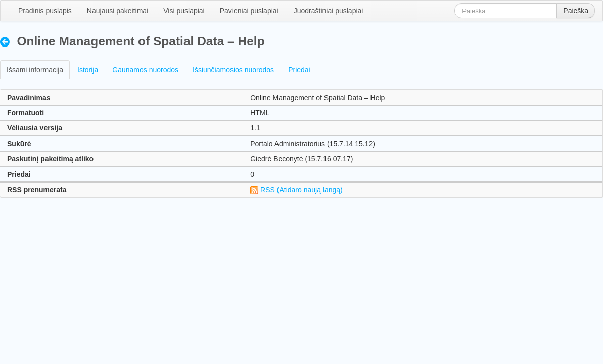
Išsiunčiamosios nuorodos (233, 70)
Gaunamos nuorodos (145, 70)
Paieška (576, 11)
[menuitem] (45, 11)
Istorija (88, 70)
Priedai (299, 70)
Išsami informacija (35, 70)
